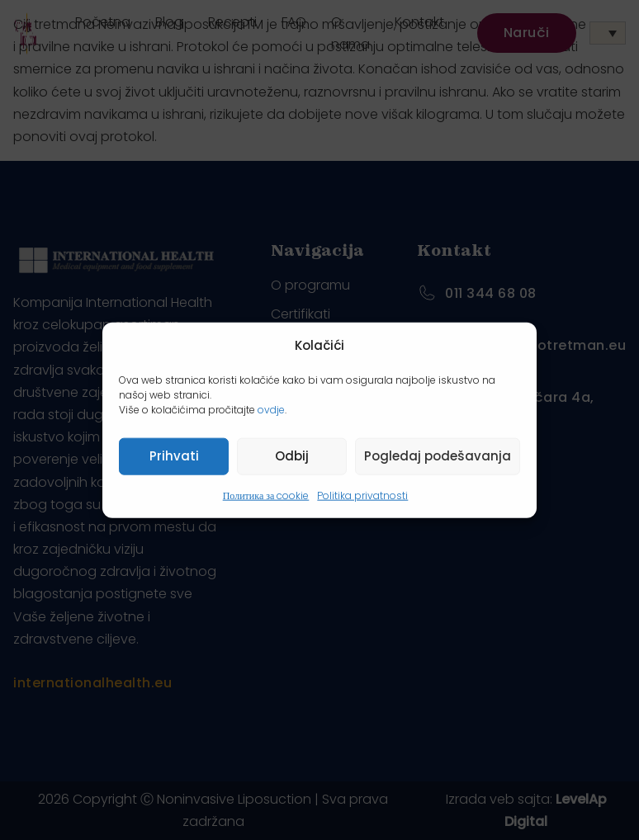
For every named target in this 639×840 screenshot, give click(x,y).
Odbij (292, 456)
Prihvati (174, 456)
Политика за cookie (266, 495)
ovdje (271, 409)
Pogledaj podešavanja (438, 456)
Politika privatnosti (362, 495)
